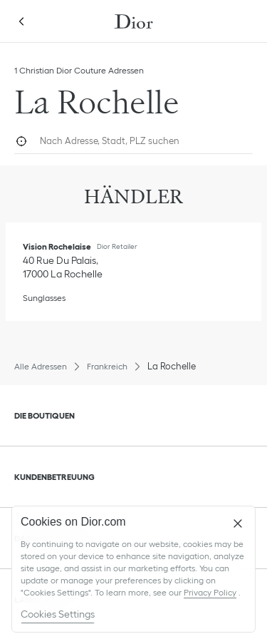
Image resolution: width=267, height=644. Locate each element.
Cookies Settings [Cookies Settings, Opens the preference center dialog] (58, 614)
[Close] (238, 523)
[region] (133, 569)
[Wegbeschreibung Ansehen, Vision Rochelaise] (63, 267)
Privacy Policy (210, 592)
